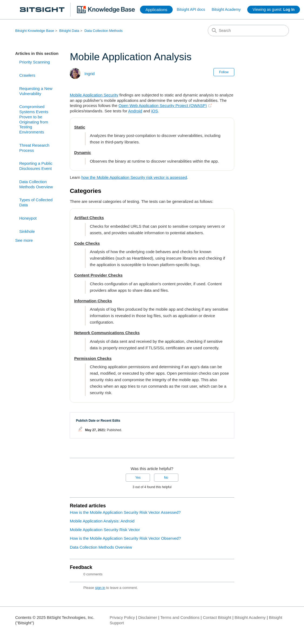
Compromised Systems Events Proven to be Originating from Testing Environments (34, 119)
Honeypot (28, 218)
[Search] (248, 31)
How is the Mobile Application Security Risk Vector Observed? (125, 538)
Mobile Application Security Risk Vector (105, 530)
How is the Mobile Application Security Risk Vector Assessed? (125, 512)
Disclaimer (148, 617)
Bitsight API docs (191, 9)
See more (24, 240)
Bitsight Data (69, 31)
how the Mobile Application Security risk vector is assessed (134, 177)
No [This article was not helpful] (166, 478)
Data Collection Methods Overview (36, 184)
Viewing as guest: (274, 9)
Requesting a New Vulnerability (36, 91)
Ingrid (90, 74)
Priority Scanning (34, 62)
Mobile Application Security (94, 95)
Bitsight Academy (226, 9)
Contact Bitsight (217, 617)
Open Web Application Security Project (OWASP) (163, 105)
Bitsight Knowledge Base (35, 31)
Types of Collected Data (36, 202)
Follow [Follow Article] (224, 72)
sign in (100, 588)
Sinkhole (27, 231)
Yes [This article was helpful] (138, 478)
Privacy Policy (122, 617)
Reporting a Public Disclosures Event (36, 166)
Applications (156, 10)
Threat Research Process (34, 148)
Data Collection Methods (103, 31)
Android (135, 111)
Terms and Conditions (180, 617)
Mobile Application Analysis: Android (102, 521)
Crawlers (27, 75)
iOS (154, 111)
